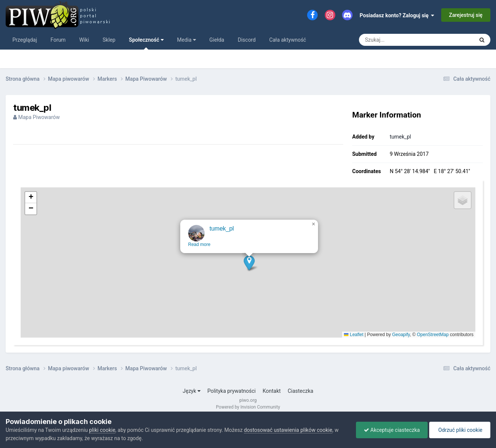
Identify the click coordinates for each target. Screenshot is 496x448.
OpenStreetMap (433, 335)
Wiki (84, 40)
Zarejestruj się (466, 15)
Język (192, 391)
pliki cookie (102, 430)
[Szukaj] (399, 40)
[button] (250, 268)
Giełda (217, 40)
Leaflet (354, 335)
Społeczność (146, 43)
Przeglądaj (25, 40)
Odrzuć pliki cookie (460, 430)
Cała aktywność (288, 40)
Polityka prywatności (231, 391)
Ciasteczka (300, 391)
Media (187, 40)
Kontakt (271, 391)
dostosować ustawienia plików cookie (288, 430)
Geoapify (401, 335)
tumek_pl (400, 137)
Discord (247, 40)
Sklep (109, 40)
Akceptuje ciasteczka (392, 430)
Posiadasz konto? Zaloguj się (397, 15)
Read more (200, 249)
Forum (58, 40)
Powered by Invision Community (248, 407)
